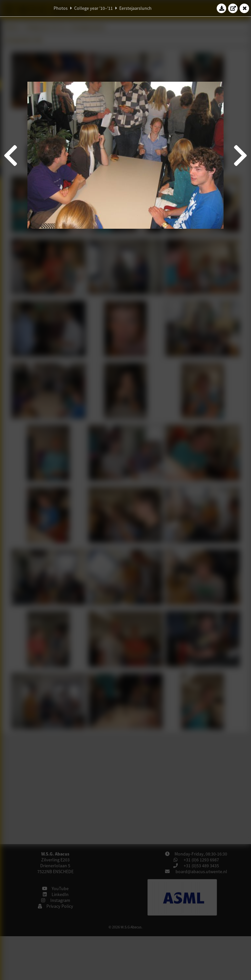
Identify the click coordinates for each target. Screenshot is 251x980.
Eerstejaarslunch (135, 8)
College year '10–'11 (93, 8)
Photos (61, 8)
